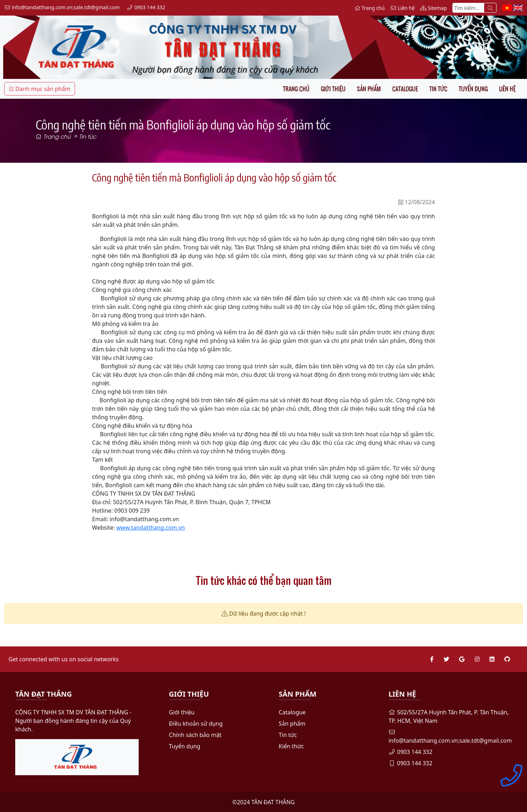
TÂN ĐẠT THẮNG (273, 802)
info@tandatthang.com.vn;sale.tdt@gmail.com (450, 737)
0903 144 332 (410, 752)
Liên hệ (507, 89)
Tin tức (438, 89)
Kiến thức (291, 746)
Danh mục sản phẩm (40, 89)
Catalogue (405, 89)
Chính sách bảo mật (195, 735)
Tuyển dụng (473, 89)
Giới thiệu (333, 89)
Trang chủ (296, 89)
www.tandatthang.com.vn (151, 528)
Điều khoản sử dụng (196, 724)
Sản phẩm (369, 89)
